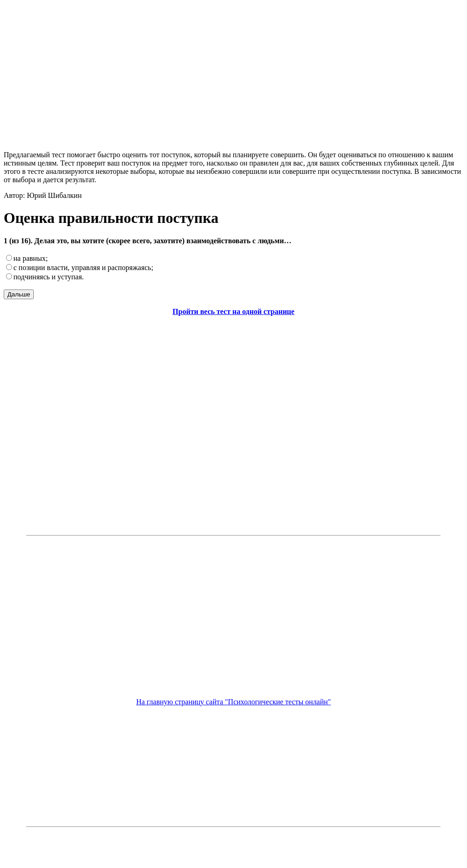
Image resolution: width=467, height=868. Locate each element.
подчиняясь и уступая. (49, 277)
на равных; (31, 258)
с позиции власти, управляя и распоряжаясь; (83, 268)
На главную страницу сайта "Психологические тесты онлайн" (233, 702)
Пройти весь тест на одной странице (233, 311)
